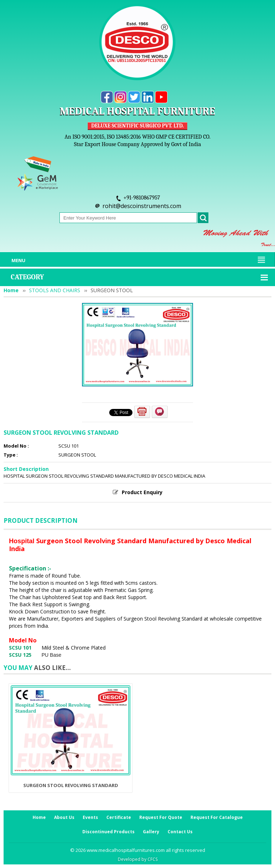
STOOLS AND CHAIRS (55, 290)
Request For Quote (161, 817)
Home (11, 290)
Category (27, 277)
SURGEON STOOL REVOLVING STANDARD (71, 785)
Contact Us (180, 832)
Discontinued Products (108, 832)
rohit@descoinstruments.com (142, 206)
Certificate (119, 817)
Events (90, 817)
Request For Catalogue (217, 817)
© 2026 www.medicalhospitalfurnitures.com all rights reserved (138, 850)
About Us (64, 817)
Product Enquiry (142, 492)
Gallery (151, 832)
